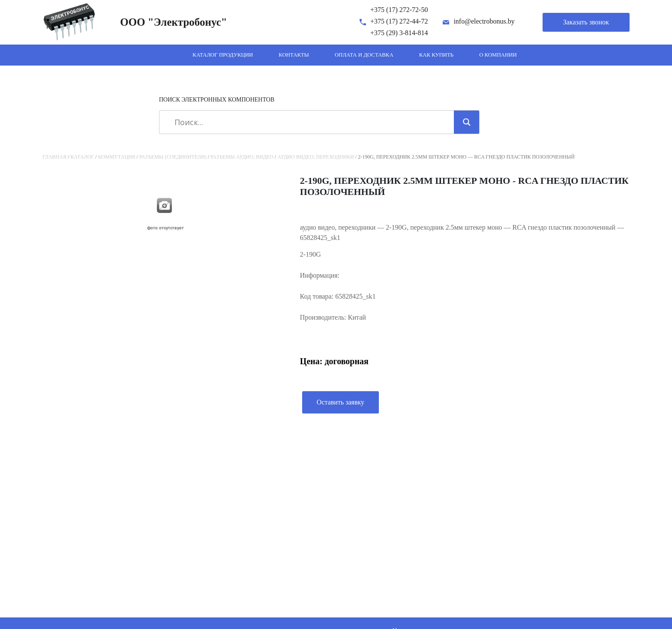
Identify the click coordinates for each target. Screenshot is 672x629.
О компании (498, 55)
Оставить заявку (340, 402)
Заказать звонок (586, 22)
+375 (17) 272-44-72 (399, 21)
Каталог (82, 157)
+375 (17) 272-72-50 (399, 10)
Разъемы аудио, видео (242, 157)
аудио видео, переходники (316, 157)
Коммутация (117, 157)
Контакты (294, 55)
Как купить (436, 55)
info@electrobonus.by (484, 21)
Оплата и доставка (364, 55)
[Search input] (310, 122)
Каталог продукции (223, 55)
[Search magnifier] (467, 122)
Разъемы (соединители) (173, 157)
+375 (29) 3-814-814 (399, 33)
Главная (54, 157)
